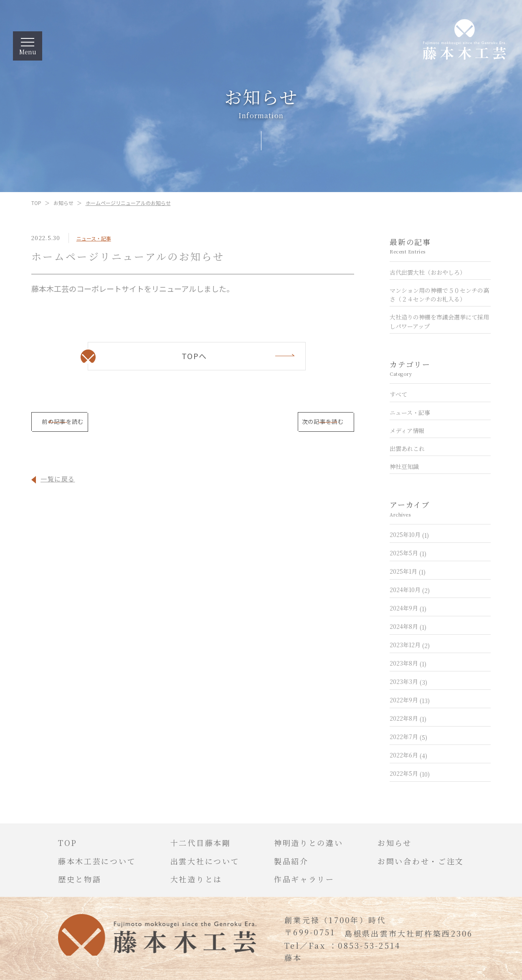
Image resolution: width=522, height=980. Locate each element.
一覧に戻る (58, 483)
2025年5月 (408, 553)
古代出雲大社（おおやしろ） (428, 272)
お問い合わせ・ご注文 (421, 861)
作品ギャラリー (304, 879)
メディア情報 (407, 430)
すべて (398, 394)
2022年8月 (408, 718)
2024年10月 (410, 590)
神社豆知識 (404, 466)
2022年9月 (410, 700)
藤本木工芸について (97, 861)
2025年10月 (409, 534)
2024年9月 (408, 608)
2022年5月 (410, 773)
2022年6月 (408, 755)
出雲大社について (205, 861)
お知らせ (63, 203)
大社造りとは (196, 879)
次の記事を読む (284, 424)
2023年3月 (408, 681)
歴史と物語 (80, 879)
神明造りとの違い (309, 843)
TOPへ (194, 355)
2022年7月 (408, 737)
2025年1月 (408, 571)
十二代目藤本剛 (201, 843)
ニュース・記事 (94, 238)
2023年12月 (410, 645)
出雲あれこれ (407, 448)
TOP (36, 203)
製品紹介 (291, 861)
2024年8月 (408, 626)
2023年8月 (408, 663)
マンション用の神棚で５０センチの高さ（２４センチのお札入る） (439, 295)
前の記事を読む (102, 424)
